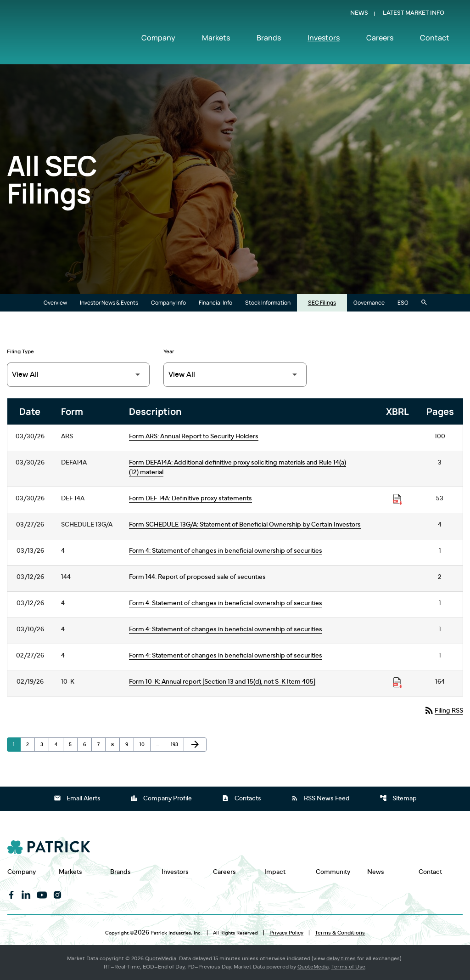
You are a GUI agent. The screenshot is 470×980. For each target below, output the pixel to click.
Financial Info (215, 303)
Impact (275, 872)
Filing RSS (443, 710)
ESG (403, 303)
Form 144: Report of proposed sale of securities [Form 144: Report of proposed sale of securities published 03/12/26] (197, 577)
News (359, 15)
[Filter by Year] (235, 375)
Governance (369, 303)
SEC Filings (322, 303)
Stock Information (268, 303)
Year (169, 351)
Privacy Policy (286, 933)
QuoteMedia (161, 958)
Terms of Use (348, 967)
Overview (55, 303)
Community (333, 872)
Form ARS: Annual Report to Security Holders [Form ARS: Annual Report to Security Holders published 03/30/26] (194, 436)
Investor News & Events (109, 303)
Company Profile (161, 798)
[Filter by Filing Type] (78, 375)
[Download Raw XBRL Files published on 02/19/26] (397, 683)
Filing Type (20, 351)
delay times (341, 958)
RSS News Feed (320, 798)
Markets (216, 40)
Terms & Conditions (340, 933)
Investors (324, 40)
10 (145, 744)
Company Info (168, 303)
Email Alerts (77, 798)
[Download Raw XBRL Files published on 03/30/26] (397, 499)
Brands (269, 40)
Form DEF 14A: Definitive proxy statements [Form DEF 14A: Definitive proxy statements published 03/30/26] (190, 498)
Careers (380, 40)
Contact (435, 40)
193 (176, 744)
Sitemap (398, 798)
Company (158, 40)
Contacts (241, 798)
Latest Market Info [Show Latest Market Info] (414, 15)
